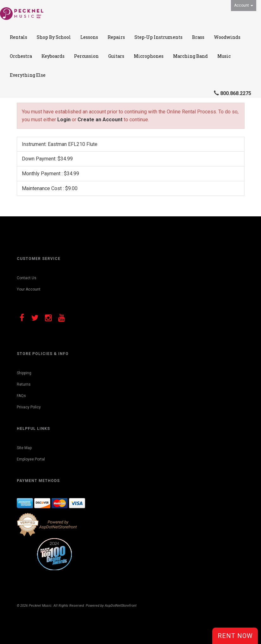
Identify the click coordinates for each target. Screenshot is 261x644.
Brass (198, 37)
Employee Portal (31, 459)
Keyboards (53, 56)
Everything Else (28, 75)
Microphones (149, 56)
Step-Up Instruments (158, 37)
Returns (24, 384)
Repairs (116, 37)
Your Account (29, 289)
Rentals (19, 37)
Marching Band (190, 56)
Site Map (24, 448)
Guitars (116, 56)
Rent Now (235, 636)
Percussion (86, 56)
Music (224, 56)
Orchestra (21, 56)
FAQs (21, 396)
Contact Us (27, 278)
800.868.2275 (236, 93)
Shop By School (54, 37)
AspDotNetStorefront (121, 606)
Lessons (89, 37)
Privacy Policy (29, 407)
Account (244, 5)
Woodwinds (227, 37)
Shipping (24, 373)
